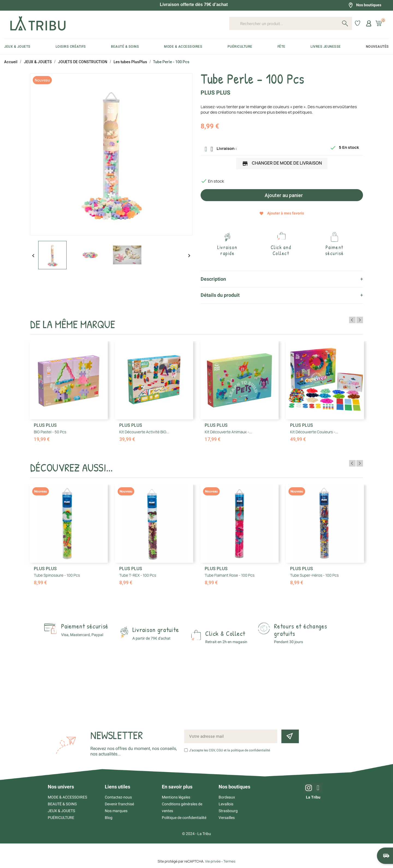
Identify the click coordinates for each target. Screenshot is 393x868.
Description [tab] (213, 279)
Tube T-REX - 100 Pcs (138, 575)
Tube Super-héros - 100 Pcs (314, 575)
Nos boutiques (365, 5)
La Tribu (313, 797)
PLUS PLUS (215, 93)
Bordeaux (227, 797)
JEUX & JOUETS (61, 811)
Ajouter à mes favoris (282, 213)
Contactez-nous (118, 797)
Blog (109, 818)
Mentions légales (176, 797)
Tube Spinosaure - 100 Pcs (57, 575)
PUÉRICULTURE (61, 818)
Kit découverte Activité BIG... (144, 432)
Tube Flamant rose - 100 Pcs (230, 575)
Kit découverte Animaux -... (228, 432)
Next (360, 320)
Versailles (227, 818)
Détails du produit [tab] (220, 295)
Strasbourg (228, 811)
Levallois (226, 804)
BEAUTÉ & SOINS (62, 804)
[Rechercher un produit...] (291, 23)
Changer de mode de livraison (282, 163)
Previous (352, 320)
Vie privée (213, 861)
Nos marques (116, 811)
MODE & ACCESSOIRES (67, 797)
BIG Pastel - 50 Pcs (50, 432)
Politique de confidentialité (184, 818)
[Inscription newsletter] (290, 736)
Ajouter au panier (283, 195)
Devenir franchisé (119, 804)
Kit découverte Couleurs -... (314, 432)
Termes (230, 861)
